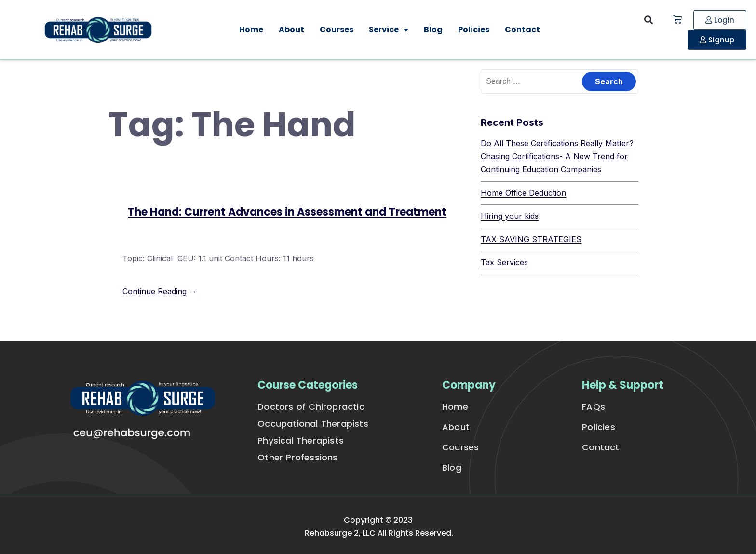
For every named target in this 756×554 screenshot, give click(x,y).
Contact (522, 30)
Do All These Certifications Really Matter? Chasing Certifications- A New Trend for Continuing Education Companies (557, 156)
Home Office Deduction (523, 193)
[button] (649, 20)
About (291, 30)
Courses (337, 30)
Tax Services (504, 262)
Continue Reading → (160, 291)
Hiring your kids (510, 216)
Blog (433, 30)
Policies (474, 30)
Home (251, 30)
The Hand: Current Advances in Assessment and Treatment (287, 212)
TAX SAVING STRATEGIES (531, 239)
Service (389, 30)
